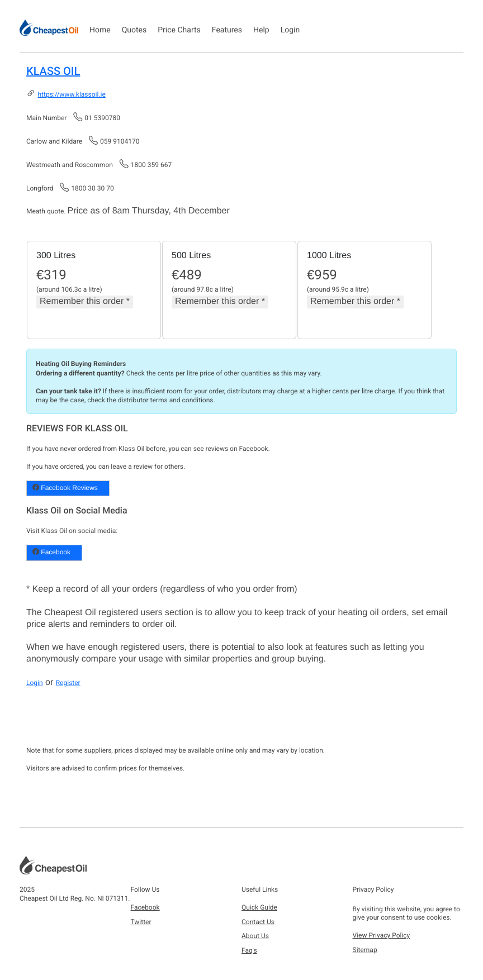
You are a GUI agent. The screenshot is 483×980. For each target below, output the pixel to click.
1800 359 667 (151, 165)
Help (261, 30)
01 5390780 (102, 118)
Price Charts (179, 30)
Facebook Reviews (65, 488)
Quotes (134, 30)
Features (227, 30)
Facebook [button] (145, 907)
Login (290, 30)
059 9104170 (120, 141)
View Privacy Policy (382, 935)
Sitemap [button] (365, 950)
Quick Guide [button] (259, 907)
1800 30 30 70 (92, 188)
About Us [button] (255, 936)
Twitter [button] (141, 922)
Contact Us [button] (258, 922)
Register (68, 683)
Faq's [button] (249, 950)
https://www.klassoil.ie (71, 94)
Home (100, 30)
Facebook (51, 552)
